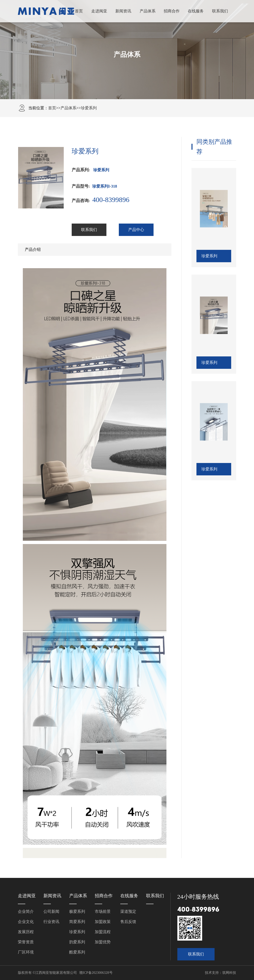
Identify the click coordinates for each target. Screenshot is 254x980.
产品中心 (136, 230)
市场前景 (103, 911)
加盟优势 (103, 942)
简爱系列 (77, 922)
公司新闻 (51, 911)
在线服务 (196, 11)
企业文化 (26, 922)
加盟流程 (103, 932)
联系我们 (220, 11)
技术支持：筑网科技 (221, 973)
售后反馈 (128, 922)
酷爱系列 (77, 952)
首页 (79, 11)
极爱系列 (77, 911)
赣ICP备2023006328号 (96, 973)
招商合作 (172, 11)
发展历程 (26, 932)
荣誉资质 (26, 942)
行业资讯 (51, 922)
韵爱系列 (77, 942)
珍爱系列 (89, 108)
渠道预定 (128, 911)
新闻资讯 (123, 11)
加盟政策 (103, 922)
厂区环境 (26, 952)
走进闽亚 (99, 11)
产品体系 (148, 11)
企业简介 (26, 911)
